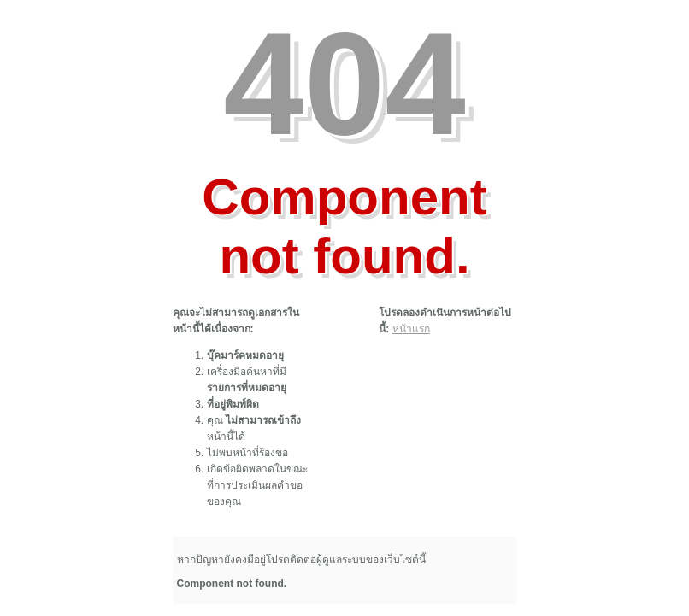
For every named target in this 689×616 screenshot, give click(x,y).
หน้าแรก (411, 329)
